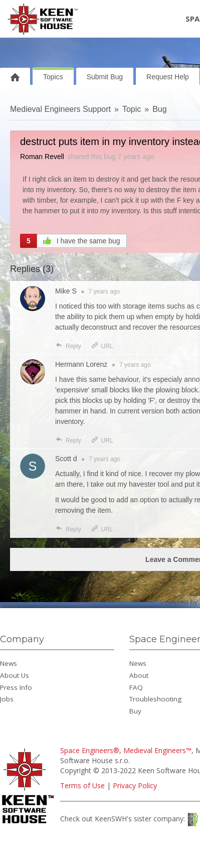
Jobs (7, 699)
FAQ (136, 687)
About (139, 675)
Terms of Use (82, 785)
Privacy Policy (135, 785)
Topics (53, 77)
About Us (15, 675)
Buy (135, 711)
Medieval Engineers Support (60, 109)
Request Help (168, 77)
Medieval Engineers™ (157, 750)
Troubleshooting (155, 699)
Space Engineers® (90, 750)
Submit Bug (105, 77)
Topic (132, 109)
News (9, 663)
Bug (159, 109)
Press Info (16, 687)
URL (102, 346)
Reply (68, 346)
